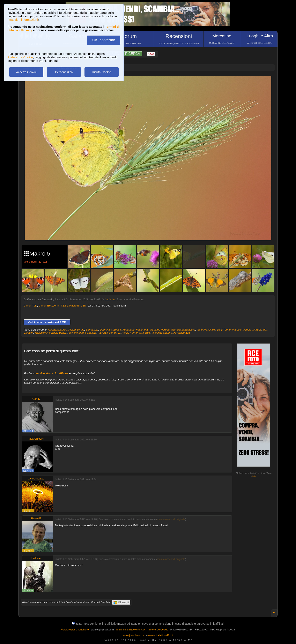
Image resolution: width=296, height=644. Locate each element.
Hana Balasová (186, 330)
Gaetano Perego (160, 330)
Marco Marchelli (242, 330)
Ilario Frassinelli (206, 330)
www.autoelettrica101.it (160, 635)
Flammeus (142, 330)
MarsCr (257, 330)
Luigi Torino (224, 330)
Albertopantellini (57, 330)
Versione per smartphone (75, 630)
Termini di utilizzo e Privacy (131, 630)
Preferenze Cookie (20, 57)
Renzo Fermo (130, 333)
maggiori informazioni (23, 20)
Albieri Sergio (76, 330)
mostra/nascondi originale (171, 519)
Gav (173, 330)
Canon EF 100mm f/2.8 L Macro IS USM (63, 306)
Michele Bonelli (58, 333)
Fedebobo (129, 330)
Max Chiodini (36, 439)
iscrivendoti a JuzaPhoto (52, 373)
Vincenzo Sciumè (162, 333)
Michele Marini (77, 333)
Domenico (106, 330)
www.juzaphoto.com (134, 635)
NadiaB (92, 333)
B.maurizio (92, 330)
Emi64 (117, 330)
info (254, 476)
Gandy (36, 399)
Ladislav (110, 299)
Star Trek (145, 333)
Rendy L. (115, 333)
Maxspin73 (41, 333)
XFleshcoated (182, 333)
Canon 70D (30, 306)
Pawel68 (103, 333)
